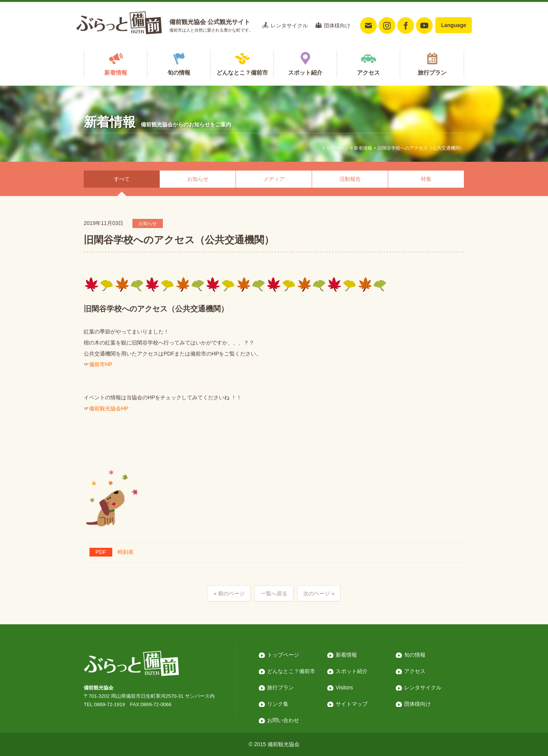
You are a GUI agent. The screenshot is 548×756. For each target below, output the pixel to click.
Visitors (344, 687)
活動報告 (350, 179)
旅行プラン (432, 73)
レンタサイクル (289, 26)
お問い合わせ (283, 720)
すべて (122, 179)
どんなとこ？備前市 (242, 73)
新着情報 (116, 73)
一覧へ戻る (274, 593)
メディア (274, 179)
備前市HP (101, 364)
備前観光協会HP (109, 408)
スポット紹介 (305, 73)
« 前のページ (229, 593)
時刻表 (112, 552)
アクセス (368, 73)
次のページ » (319, 593)
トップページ (335, 148)
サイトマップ (352, 704)
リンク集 (278, 704)
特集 (426, 179)
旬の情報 (179, 73)
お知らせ (198, 179)
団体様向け (337, 26)
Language (454, 25)
